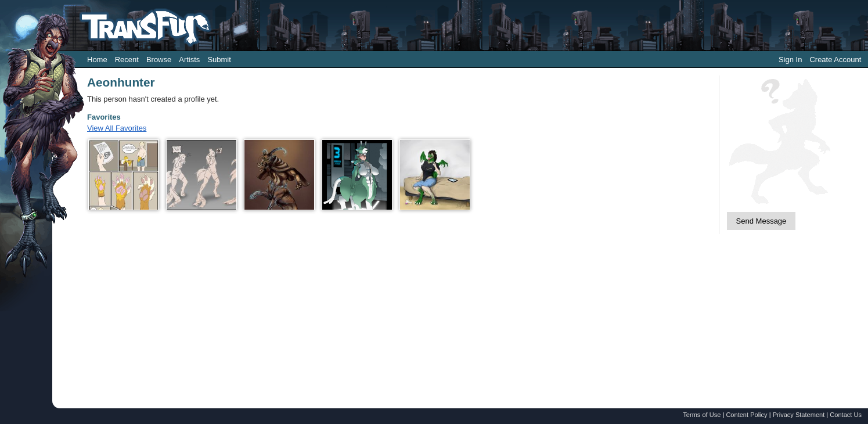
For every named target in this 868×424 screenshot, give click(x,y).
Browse (159, 60)
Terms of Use (702, 415)
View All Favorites (117, 128)
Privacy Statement (799, 415)
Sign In (790, 60)
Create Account (835, 60)
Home (97, 60)
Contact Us (846, 415)
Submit (219, 60)
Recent (127, 60)
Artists (189, 60)
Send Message (761, 221)
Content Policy (746, 415)
